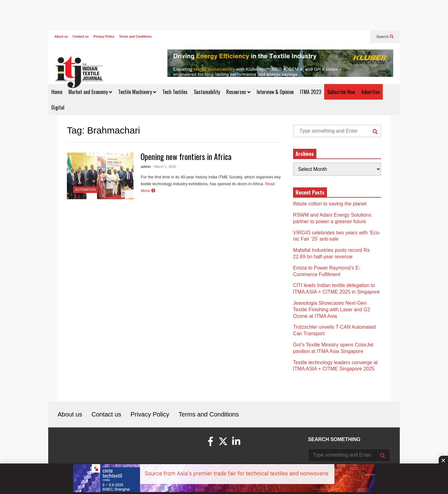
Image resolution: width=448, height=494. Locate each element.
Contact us (81, 37)
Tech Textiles (175, 92)
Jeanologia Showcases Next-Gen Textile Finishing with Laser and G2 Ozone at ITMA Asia (332, 310)
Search (385, 37)
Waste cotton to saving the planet (330, 204)
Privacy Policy (104, 37)
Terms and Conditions (135, 37)
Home (57, 92)
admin (146, 167)
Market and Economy (90, 92)
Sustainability (207, 92)
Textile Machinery (137, 92)
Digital (58, 107)
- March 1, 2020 (164, 167)
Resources (238, 92)
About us (61, 37)
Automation (86, 190)
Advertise (370, 92)
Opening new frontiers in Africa (186, 156)
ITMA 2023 (310, 92)
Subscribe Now (341, 92)
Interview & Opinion (275, 92)
